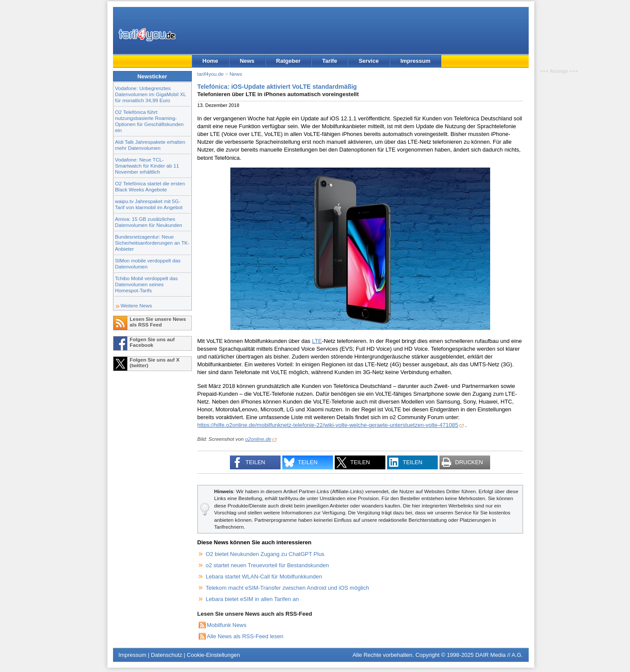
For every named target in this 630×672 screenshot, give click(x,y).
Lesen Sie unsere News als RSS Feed (158, 322)
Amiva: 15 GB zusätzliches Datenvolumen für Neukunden (149, 222)
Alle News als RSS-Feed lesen (245, 636)
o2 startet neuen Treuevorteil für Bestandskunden (267, 565)
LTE (317, 341)
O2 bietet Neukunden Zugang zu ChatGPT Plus (265, 554)
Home (210, 61)
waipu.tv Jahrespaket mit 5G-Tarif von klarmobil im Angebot (149, 204)
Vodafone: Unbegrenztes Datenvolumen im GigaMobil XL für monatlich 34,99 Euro (151, 94)
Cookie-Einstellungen (213, 655)
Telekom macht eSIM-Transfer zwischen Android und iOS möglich (287, 588)
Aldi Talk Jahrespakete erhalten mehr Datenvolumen (150, 145)
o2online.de (258, 439)
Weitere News (137, 305)
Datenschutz (166, 655)
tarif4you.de (211, 74)
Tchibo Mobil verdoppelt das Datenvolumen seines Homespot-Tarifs (147, 284)
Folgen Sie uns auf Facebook (152, 342)
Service (368, 61)
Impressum (415, 61)
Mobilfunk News (227, 625)
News (247, 61)
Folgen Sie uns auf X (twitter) (155, 362)
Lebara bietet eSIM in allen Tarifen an (252, 599)
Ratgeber (288, 61)
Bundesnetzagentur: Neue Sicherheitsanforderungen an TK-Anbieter (152, 243)
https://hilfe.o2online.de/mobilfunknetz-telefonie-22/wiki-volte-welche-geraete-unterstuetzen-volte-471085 (328, 425)
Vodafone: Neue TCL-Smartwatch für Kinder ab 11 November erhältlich (147, 166)
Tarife (330, 61)
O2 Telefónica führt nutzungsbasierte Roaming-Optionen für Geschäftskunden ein (150, 121)
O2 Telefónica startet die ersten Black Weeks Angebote (150, 186)
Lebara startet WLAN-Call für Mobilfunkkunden (264, 577)
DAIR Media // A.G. (499, 655)
